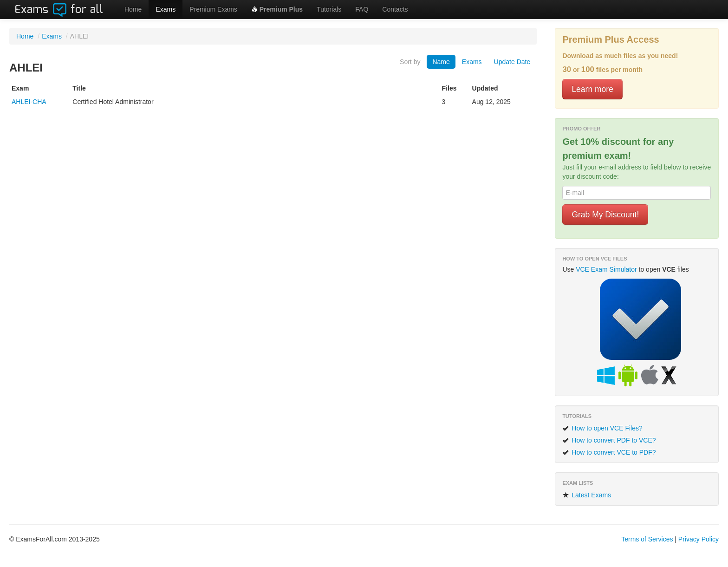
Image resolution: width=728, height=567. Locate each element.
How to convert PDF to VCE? (609, 440)
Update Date (512, 62)
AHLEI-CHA (29, 102)
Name (441, 62)
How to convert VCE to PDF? (609, 452)
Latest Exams (587, 495)
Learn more (592, 89)
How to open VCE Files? (602, 428)
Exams (166, 9)
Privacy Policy (699, 539)
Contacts (395, 9)
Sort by (410, 62)
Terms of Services (647, 539)
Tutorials (329, 9)
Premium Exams (213, 9)
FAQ (362, 9)
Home (133, 9)
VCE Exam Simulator (606, 269)
